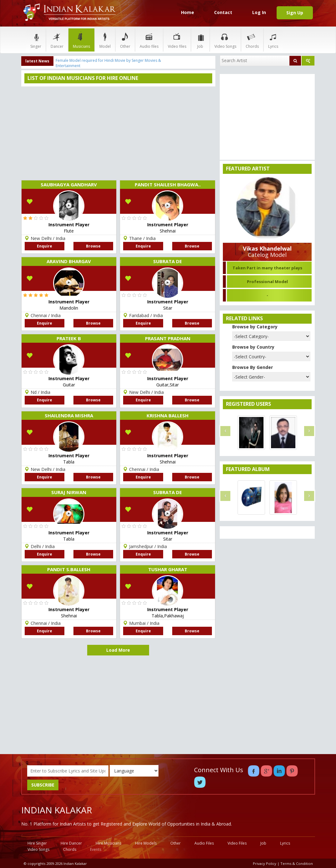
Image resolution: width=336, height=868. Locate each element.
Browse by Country (253, 347)
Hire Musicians (108, 843)
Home (188, 12)
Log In (259, 12)
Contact (223, 12)
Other (125, 40)
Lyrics (273, 40)
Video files (177, 40)
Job (200, 40)
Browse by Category (255, 327)
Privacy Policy (265, 863)
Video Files (237, 843)
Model (105, 40)
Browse (93, 246)
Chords (252, 40)
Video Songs (225, 40)
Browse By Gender (253, 367)
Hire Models (146, 843)
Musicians (81, 40)
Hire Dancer (71, 843)
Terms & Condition (297, 863)
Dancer (57, 40)
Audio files (149, 40)
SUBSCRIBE (43, 785)
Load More (118, 650)
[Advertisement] (118, 133)
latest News (37, 61)
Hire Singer (37, 843)
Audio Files (204, 843)
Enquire (45, 246)
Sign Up (295, 13)
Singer (36, 40)
